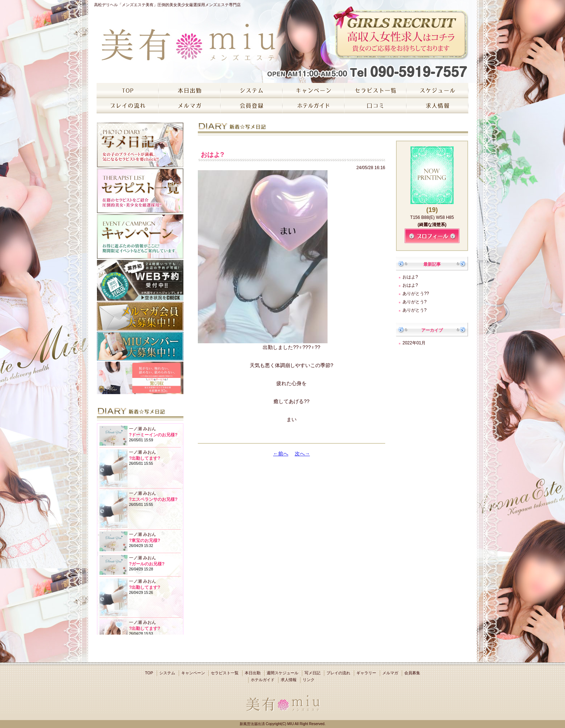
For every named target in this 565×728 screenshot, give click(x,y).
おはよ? (410, 277)
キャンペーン (193, 673)
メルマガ (390, 673)
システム (167, 673)
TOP (149, 673)
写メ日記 (312, 673)
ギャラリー (366, 673)
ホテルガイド (263, 680)
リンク (309, 680)
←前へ (281, 454)
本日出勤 (253, 673)
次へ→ (302, 454)
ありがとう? (415, 302)
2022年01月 (414, 343)
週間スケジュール (282, 673)
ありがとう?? (416, 294)
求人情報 (289, 680)
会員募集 (412, 673)
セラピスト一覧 (225, 673)
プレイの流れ (338, 673)
